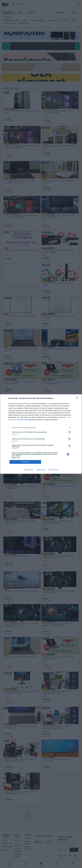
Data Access (41, 470)
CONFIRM (25, 462)
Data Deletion (29, 470)
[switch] (69, 432)
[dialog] (41, 434)
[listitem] (41, 428)
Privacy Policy (53, 470)
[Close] (78, 398)
